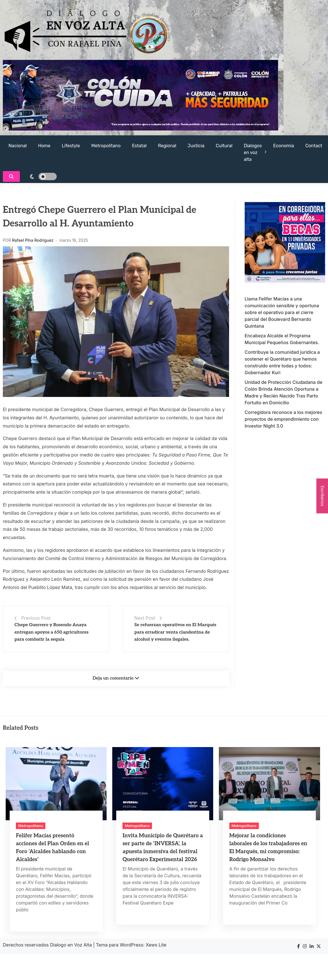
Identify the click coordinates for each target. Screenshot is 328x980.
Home (44, 146)
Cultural (224, 146)
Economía (284, 146)
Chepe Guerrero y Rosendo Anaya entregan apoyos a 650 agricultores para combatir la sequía (51, 632)
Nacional (18, 146)
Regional (167, 146)
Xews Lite (156, 945)
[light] (40, 176)
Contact (314, 146)
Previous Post (36, 618)
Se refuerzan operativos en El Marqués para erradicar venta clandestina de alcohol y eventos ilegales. (175, 632)
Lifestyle (71, 146)
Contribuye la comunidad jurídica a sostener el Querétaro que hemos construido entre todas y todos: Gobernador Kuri (282, 362)
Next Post (145, 618)
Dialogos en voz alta (253, 153)
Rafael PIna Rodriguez (33, 240)
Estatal (139, 146)
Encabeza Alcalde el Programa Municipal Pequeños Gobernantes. (282, 339)
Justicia (196, 146)
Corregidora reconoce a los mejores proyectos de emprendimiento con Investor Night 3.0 (283, 419)
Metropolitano (106, 146)
